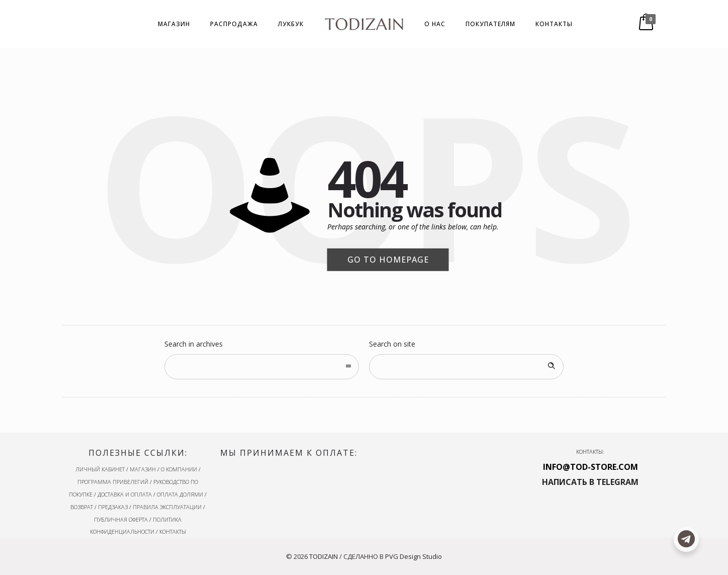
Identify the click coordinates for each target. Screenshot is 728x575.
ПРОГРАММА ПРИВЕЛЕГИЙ (113, 482)
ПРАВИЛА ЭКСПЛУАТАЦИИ (167, 507)
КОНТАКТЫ (554, 24)
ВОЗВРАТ (82, 507)
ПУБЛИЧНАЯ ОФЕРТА (121, 519)
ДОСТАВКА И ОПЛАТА (125, 494)
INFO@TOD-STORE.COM (590, 467)
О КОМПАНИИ (179, 469)
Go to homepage (388, 260)
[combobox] (262, 367)
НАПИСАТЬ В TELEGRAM (590, 482)
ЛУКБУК (291, 24)
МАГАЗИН (174, 24)
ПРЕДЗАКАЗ (113, 507)
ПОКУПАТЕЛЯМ (490, 24)
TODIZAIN (324, 556)
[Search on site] (466, 367)
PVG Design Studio (414, 556)
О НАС (435, 24)
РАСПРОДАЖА (234, 24)
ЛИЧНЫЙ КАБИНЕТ (100, 469)
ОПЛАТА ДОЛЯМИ (180, 494)
